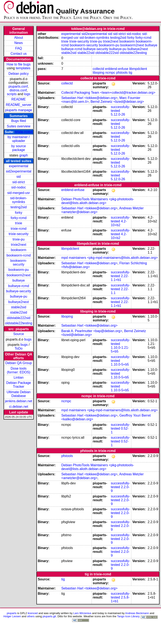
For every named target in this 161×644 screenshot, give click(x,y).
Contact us (19, 54)
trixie (19, 223)
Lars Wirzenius (82, 613)
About (19, 38)
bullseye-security (19, 291)
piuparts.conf (18, 86)
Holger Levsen (12, 616)
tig (130, 73)
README (19, 99)
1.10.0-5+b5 (120, 364)
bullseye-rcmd (19, 286)
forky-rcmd (19, 218)
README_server (19, 105)
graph (23, 155)
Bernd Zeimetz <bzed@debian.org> (117, 102)
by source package (19, 148)
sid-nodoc (19, 187)
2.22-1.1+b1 (120, 278)
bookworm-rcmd (19, 255)
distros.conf (18, 90)
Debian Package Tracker (19, 385)
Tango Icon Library (128, 616)
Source (19, 334)
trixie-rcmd (24, 132)
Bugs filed (19, 121)
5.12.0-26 (118, 114)
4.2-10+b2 (119, 223)
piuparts (12, 613)
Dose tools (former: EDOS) (19, 370)
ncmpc (110, 73)
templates (23, 68)
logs (27, 94)
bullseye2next (19, 302)
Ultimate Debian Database (19, 394)
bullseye (19, 280)
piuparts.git (49, 616)
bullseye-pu (19, 296)
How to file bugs (19, 64)
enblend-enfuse (117, 69)
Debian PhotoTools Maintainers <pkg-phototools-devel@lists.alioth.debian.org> (98, 201)
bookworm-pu (19, 270)
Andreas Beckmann (137, 613)
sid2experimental (19, 171)
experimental (19, 166)
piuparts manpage (19, 110)
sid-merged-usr (19, 193)
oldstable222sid (19, 318)
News (19, 43)
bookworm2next (19, 275)
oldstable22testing (19, 323)
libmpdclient (138, 69)
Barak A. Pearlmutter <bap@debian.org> (92, 331)
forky (19, 213)
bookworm (19, 250)
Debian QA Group (19, 363)
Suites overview (19, 126)
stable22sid (19, 312)
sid (19, 177)
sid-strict (19, 182)
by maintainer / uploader (19, 139)
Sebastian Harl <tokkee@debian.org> (89, 98)
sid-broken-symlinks (19, 200)
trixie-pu (19, 239)
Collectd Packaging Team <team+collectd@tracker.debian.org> (108, 93)
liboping (99, 73)
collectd (98, 69)
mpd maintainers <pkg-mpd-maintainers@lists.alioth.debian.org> (109, 258)
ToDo (19, 348)
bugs (28, 339)
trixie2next (19, 245)
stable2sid (19, 307)
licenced (33, 613)
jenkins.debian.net (19, 401)
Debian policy (19, 74)
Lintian (19, 377)
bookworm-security (19, 263)
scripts (12, 94)
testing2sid (19, 207)
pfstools (122, 73)
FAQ (19, 48)
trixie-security (19, 234)
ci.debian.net (19, 407)
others (31, 616)
